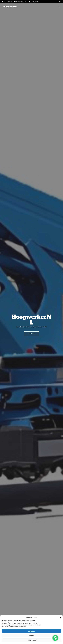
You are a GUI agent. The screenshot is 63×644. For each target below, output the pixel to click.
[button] (61, 617)
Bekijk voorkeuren (31, 640)
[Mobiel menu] (60, 7)
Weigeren (31, 636)
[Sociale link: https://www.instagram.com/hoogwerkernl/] (60, 2)
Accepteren (31, 631)
